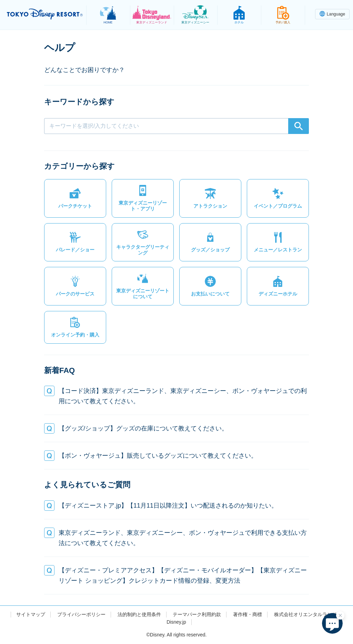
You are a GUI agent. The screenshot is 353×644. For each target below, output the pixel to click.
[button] (75, 198)
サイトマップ (31, 614)
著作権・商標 (248, 614)
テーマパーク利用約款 (197, 614)
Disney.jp (176, 622)
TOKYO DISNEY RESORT (45, 14)
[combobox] (176, 126)
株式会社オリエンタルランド (305, 614)
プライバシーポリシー (81, 614)
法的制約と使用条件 (139, 614)
